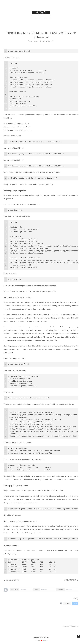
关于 (50, 19)
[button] (78, 636)
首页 (32, 19)
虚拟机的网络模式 (71, 580)
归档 (38, 19)
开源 (45, 19)
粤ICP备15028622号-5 (41, 637)
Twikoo (72, 626)
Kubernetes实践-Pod (12, 580)
